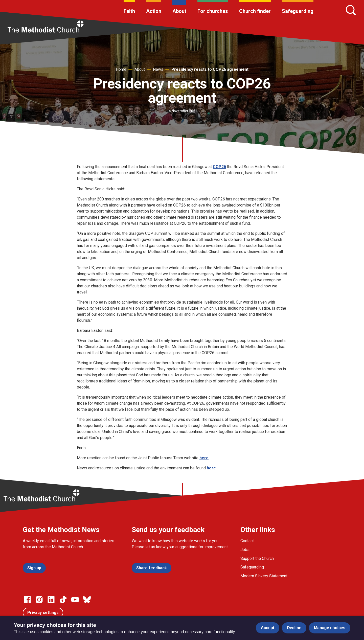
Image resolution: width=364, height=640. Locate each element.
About (179, 11)
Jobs (245, 550)
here (204, 458)
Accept (268, 628)
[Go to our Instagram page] (39, 600)
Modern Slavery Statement (264, 576)
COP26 (219, 167)
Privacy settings (43, 613)
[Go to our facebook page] (27, 600)
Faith (129, 11)
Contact (247, 541)
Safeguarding (298, 11)
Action (154, 11)
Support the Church (257, 558)
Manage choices (330, 628)
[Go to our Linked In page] (51, 600)
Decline (294, 628)
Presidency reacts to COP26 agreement (210, 69)
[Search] (351, 10)
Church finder (255, 11)
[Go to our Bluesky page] (87, 600)
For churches (213, 11)
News (158, 69)
